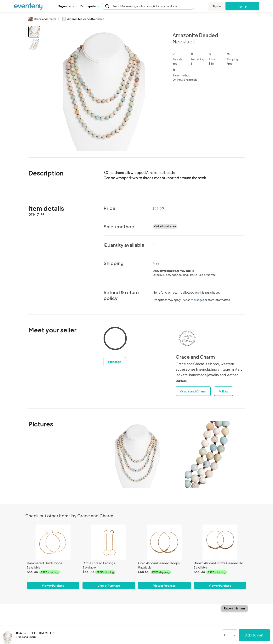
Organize (66, 6)
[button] (66, 6)
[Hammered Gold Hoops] (53, 542)
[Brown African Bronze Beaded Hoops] (220, 542)
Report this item (234, 608)
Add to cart (254, 635)
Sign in (216, 6)
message (197, 300)
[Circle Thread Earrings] (109, 542)
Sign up (242, 6)
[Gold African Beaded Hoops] (164, 542)
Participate (89, 6)
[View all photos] (104, 89)
